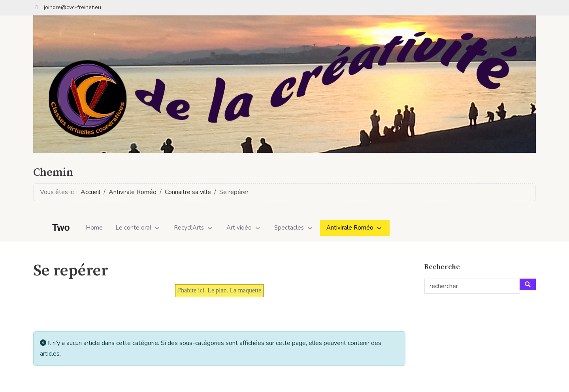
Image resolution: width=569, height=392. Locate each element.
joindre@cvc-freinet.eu (73, 7)
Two (61, 228)
